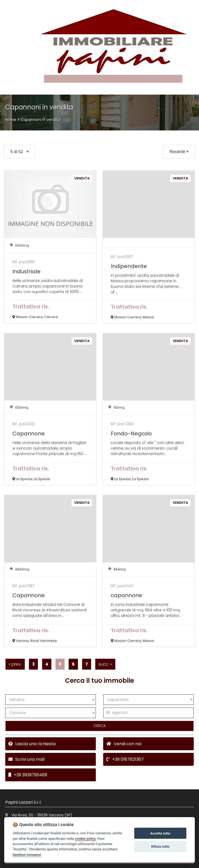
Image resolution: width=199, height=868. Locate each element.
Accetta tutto (160, 833)
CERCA (100, 726)
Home (11, 120)
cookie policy (85, 838)
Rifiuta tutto (160, 847)
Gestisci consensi (27, 855)
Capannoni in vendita (41, 120)
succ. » (105, 664)
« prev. (15, 664)
